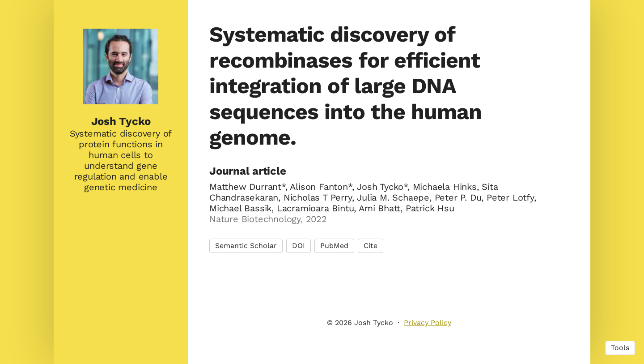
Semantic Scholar (246, 246)
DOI (299, 246)
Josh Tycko (121, 121)
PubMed (334, 246)
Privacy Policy (428, 323)
